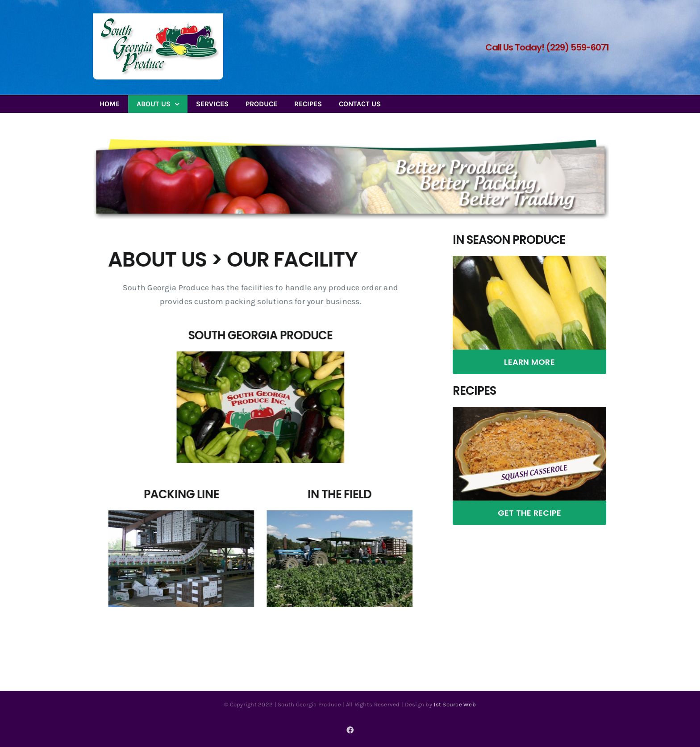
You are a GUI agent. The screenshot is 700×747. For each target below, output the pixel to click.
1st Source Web (455, 704)
